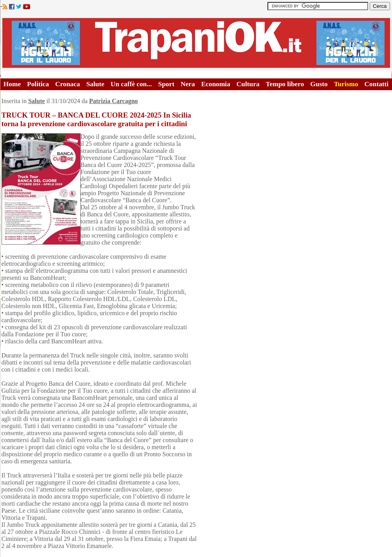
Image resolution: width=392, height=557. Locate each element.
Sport (166, 84)
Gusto (319, 84)
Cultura (248, 84)
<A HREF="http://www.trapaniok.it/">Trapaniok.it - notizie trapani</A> (196, 43)
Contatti (377, 84)
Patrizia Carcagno (113, 101)
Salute (95, 84)
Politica (38, 84)
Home (12, 84)
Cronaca (68, 84)
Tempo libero (285, 84)
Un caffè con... (131, 84)
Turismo (346, 84)
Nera (188, 84)
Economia (216, 84)
